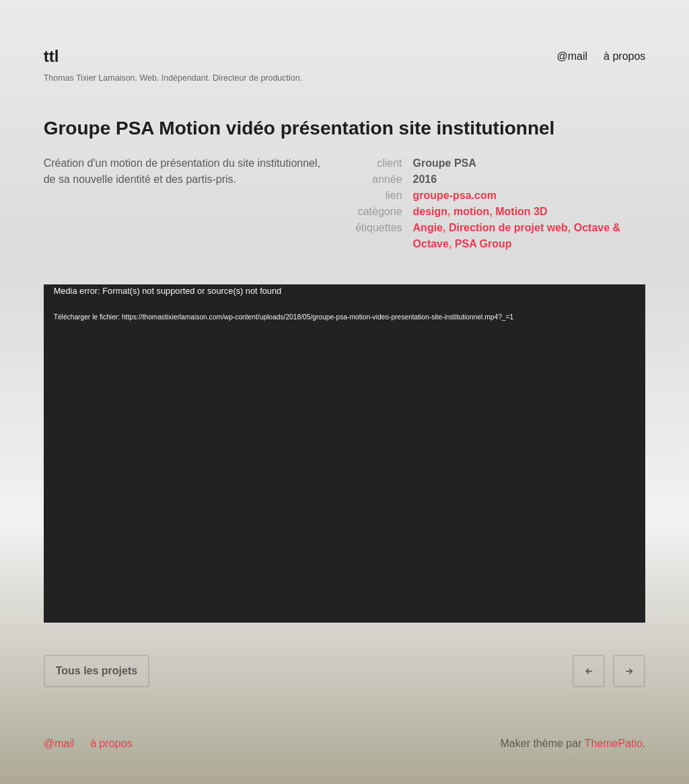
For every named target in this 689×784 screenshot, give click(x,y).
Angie (428, 228)
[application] (345, 454)
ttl (51, 56)
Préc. (601, 671)
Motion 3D (521, 211)
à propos (624, 56)
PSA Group (483, 244)
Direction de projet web (508, 228)
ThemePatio (614, 743)
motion (471, 211)
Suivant (641, 671)
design (431, 211)
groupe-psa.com (455, 195)
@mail (572, 56)
